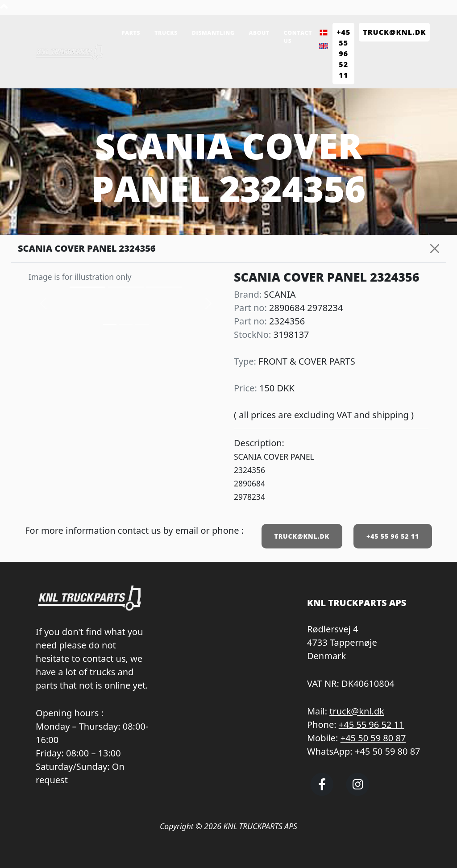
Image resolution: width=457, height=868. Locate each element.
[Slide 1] (126, 325)
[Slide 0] (110, 325)
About (259, 33)
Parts (131, 33)
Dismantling (213, 33)
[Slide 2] (142, 325)
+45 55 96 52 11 (393, 536)
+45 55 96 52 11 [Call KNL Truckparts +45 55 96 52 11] (343, 54)
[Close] (435, 249)
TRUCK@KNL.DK (302, 536)
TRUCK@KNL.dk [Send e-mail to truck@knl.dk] (394, 32)
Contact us (298, 37)
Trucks (166, 33)
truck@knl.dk (357, 711)
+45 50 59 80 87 (373, 738)
